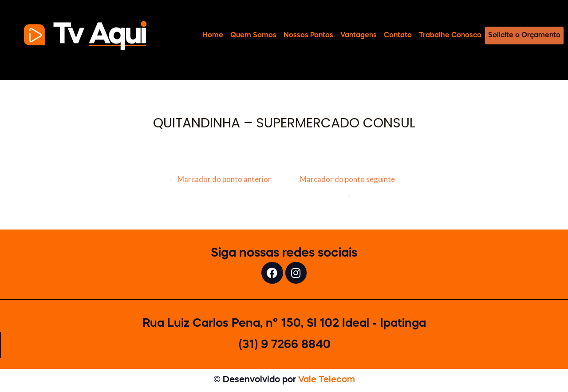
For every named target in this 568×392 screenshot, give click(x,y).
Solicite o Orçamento (524, 35)
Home (213, 35)
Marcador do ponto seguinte (348, 182)
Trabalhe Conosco (450, 35)
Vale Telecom (327, 381)
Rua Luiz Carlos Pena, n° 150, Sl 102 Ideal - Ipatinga (284, 325)
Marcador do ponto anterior (220, 179)
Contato (398, 35)
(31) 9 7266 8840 (284, 346)
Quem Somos (253, 35)
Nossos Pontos (308, 35)
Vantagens (359, 35)
